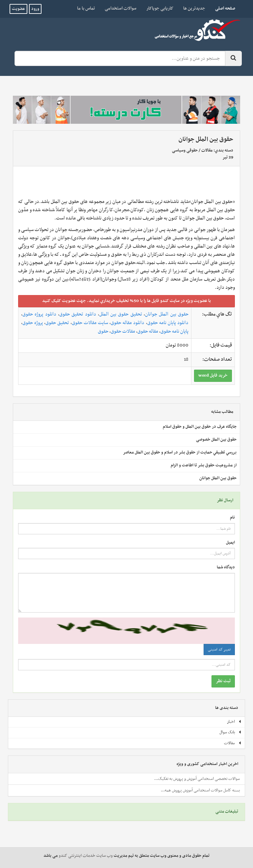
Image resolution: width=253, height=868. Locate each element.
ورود (35, 9)
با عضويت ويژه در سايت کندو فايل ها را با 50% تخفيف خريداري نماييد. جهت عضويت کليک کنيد (126, 301)
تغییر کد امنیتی (219, 650)
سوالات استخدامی (121, 8)
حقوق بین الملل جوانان (167, 314)
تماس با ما (86, 8)
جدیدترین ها (194, 8)
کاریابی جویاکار (160, 8)
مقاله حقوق (148, 331)
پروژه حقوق (33, 323)
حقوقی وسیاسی (185, 150)
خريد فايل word (213, 375)
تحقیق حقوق (57, 323)
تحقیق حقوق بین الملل (121, 314)
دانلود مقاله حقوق (127, 323)
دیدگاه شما (226, 568)
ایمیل (230, 543)
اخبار (234, 722)
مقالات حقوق (123, 331)
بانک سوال (230, 732)
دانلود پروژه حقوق (39, 314)
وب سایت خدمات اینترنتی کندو (86, 856)
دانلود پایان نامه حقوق (168, 323)
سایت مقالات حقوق (90, 323)
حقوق (103, 331)
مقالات (207, 150)
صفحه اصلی (223, 8)
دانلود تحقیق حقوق (78, 314)
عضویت (18, 9)
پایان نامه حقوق (174, 331)
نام (232, 518)
